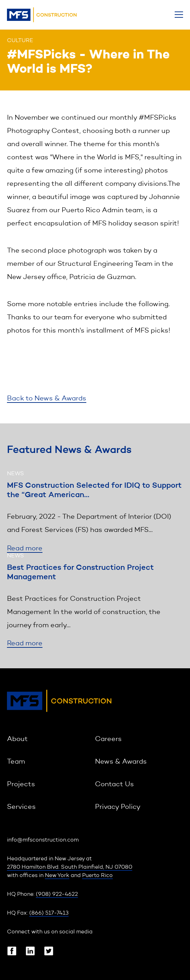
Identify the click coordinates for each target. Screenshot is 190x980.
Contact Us (114, 784)
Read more (25, 549)
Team (16, 762)
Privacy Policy (118, 807)
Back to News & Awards (47, 399)
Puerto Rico (97, 876)
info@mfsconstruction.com (43, 840)
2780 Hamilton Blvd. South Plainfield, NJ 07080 (70, 867)
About (17, 739)
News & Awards (121, 762)
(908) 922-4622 (57, 894)
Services (21, 807)
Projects (21, 784)
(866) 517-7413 (49, 913)
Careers (108, 739)
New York (57, 876)
